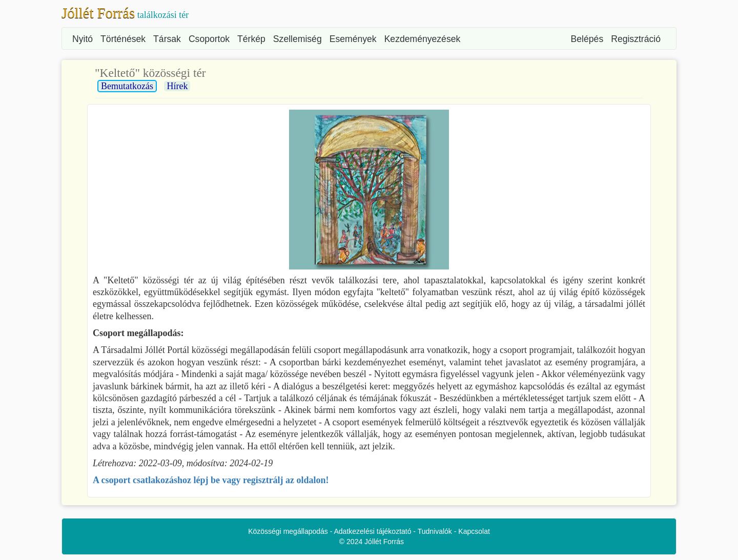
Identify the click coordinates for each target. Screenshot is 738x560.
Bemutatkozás (127, 86)
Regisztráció (636, 39)
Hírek (177, 86)
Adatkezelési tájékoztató (373, 531)
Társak (167, 39)
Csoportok (209, 39)
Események (353, 39)
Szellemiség (298, 39)
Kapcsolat (474, 531)
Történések (123, 39)
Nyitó (83, 39)
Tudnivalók (435, 531)
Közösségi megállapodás (288, 531)
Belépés (587, 39)
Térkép (251, 39)
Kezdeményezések (423, 39)
